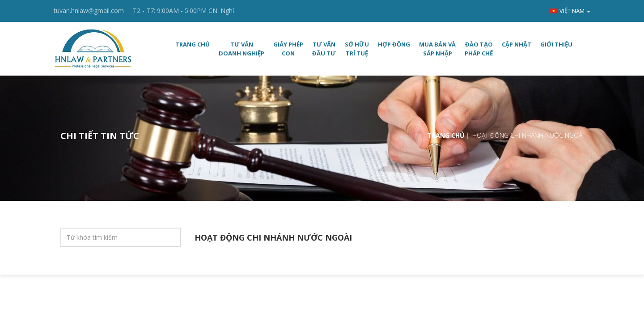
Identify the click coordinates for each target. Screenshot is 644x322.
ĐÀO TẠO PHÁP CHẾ (479, 49)
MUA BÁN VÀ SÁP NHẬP (437, 49)
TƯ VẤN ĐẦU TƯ (324, 49)
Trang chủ (193, 44)
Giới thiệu (556, 44)
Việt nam (570, 11)
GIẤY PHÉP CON (288, 49)
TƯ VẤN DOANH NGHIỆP (241, 49)
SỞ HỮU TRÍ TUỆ (357, 49)
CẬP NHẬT (517, 44)
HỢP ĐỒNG (394, 44)
